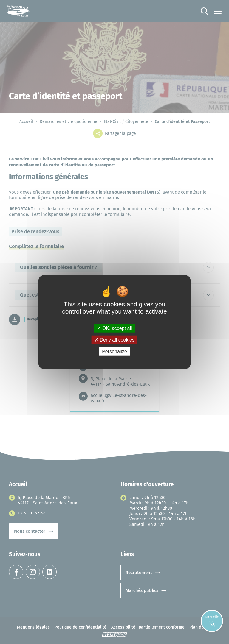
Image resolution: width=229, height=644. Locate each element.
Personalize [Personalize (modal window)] (114, 351)
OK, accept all (114, 328)
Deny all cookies (114, 340)
